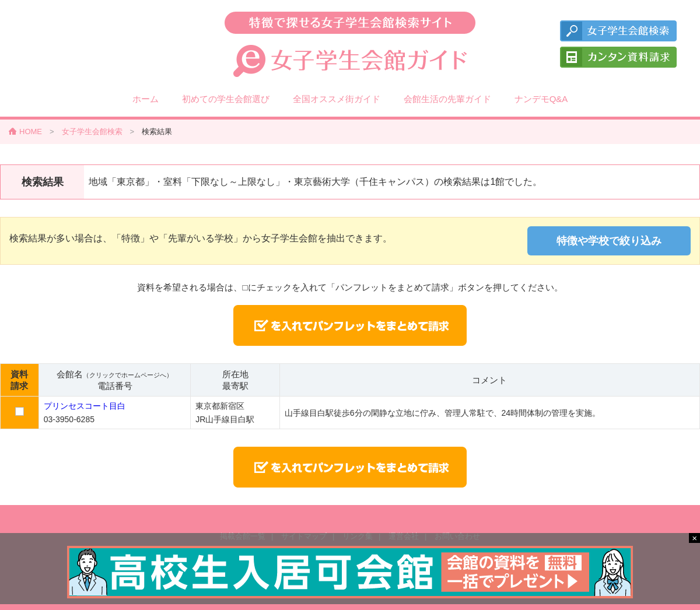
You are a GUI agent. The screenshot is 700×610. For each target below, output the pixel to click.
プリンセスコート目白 (85, 406)
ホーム (146, 99)
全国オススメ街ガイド (337, 99)
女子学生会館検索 (92, 132)
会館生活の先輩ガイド (447, 99)
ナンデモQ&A (541, 99)
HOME (31, 132)
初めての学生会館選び (226, 99)
